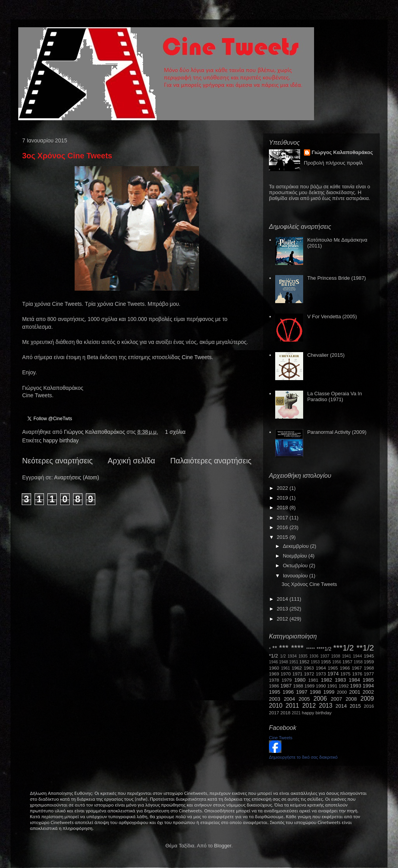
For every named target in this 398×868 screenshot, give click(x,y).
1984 (354, 680)
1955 (326, 662)
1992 (344, 686)
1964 (321, 668)
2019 (283, 498)
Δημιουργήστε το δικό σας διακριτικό (303, 757)
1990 (321, 686)
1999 (329, 692)
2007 (336, 699)
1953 (315, 662)
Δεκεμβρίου (297, 546)
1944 (357, 656)
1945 (369, 656)
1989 (309, 686)
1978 (274, 680)
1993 (355, 686)
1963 (309, 668)
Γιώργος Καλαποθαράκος (95, 432)
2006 (320, 699)
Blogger (223, 846)
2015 (283, 537)
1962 (297, 668)
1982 (327, 680)
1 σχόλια (175, 432)
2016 (283, 527)
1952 (304, 662)
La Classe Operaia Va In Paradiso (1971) (334, 397)
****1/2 (324, 649)
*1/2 (273, 656)
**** (297, 648)
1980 (300, 680)
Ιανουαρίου (296, 576)
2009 (367, 699)
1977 (369, 674)
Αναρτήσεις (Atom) (77, 477)
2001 (355, 692)
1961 (285, 668)
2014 (283, 599)
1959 (369, 662)
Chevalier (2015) (326, 355)
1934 (292, 656)
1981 (313, 680)
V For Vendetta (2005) (332, 317)
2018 (283, 508)
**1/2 (365, 648)
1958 (358, 662)
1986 (274, 686)
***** (311, 649)
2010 (276, 706)
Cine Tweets (197, 357)
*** (284, 648)
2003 (275, 699)
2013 (283, 609)
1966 (345, 668)
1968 (369, 668)
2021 (296, 713)
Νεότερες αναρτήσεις (57, 461)
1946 (273, 662)
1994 (368, 686)
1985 (368, 680)
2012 (283, 619)
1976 (357, 674)
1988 (298, 686)
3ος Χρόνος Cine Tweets (67, 156)
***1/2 (343, 648)
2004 (289, 699)
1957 (347, 662)
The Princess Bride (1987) (336, 278)
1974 (333, 674)
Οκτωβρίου (296, 566)
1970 (286, 674)
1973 (321, 674)
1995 (275, 692)
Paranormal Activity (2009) (337, 432)
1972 (309, 674)
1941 (347, 656)
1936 (314, 656)
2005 (304, 699)
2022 (283, 488)
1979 (287, 680)
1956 (337, 662)
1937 (325, 656)
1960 (274, 668)
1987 (286, 686)
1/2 (283, 656)
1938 (336, 656)
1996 (288, 692)
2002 (368, 692)
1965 (333, 668)
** (275, 648)
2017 (283, 518)
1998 (315, 692)
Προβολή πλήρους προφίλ (333, 163)
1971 (297, 674)
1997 (302, 692)
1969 (274, 674)
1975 (346, 674)
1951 (294, 662)
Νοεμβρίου (296, 556)
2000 (342, 692)
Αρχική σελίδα (131, 461)
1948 (284, 662)
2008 (351, 699)
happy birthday (61, 440)
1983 (340, 680)
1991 (332, 686)
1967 (357, 668)
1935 (303, 656)
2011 (292, 706)
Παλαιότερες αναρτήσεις (211, 461)
